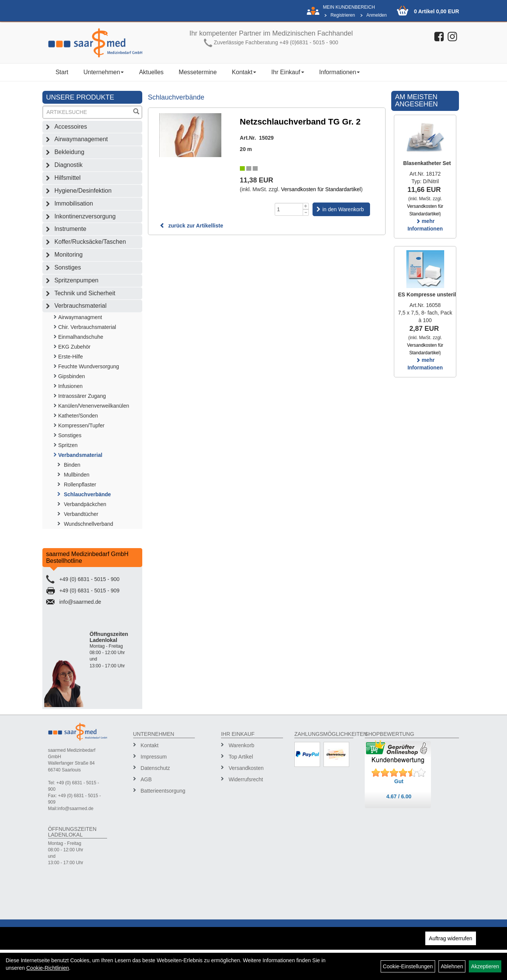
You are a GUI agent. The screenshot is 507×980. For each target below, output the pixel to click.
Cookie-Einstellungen (408, 966)
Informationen (340, 72)
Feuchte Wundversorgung (89, 366)
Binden (72, 465)
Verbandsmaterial (80, 455)
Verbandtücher (81, 514)
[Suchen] (136, 112)
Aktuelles (151, 72)
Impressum (154, 757)
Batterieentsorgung (163, 791)
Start (62, 72)
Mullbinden (77, 475)
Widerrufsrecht (246, 779)
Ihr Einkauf (288, 72)
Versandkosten (246, 768)
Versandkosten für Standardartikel (321, 189)
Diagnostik (69, 165)
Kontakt (244, 72)
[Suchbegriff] (87, 112)
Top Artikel (241, 757)
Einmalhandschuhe (81, 337)
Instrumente (70, 229)
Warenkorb (241, 745)
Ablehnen (452, 966)
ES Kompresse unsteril (427, 294)
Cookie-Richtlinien (47, 968)
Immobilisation (74, 203)
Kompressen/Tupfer (81, 425)
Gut (399, 781)
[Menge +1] (306, 206)
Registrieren (343, 15)
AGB (146, 779)
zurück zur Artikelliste (191, 226)
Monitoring (69, 255)
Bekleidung (69, 152)
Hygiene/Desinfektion (83, 191)
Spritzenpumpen (77, 280)
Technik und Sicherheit (85, 293)
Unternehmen (103, 72)
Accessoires (71, 127)
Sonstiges (68, 267)
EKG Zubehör (75, 347)
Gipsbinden (72, 376)
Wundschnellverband (89, 524)
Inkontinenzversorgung (85, 216)
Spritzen (68, 445)
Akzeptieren (485, 966)
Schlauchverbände (88, 494)
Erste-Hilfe (71, 357)
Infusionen (71, 386)
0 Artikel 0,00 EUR (436, 11)
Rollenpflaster (80, 485)
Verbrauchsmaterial (81, 306)
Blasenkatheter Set (427, 163)
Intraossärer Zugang (82, 396)
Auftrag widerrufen (451, 938)
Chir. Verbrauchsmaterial (87, 327)
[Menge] (289, 209)
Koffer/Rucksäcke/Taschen (90, 242)
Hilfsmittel (68, 178)
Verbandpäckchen (85, 504)
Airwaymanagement (81, 139)
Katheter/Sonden (78, 416)
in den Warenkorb (343, 209)
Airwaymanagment (80, 317)
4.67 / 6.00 (399, 796)
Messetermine (198, 72)
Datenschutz (156, 768)
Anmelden (376, 15)
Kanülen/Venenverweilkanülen (94, 406)
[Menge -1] (306, 213)
